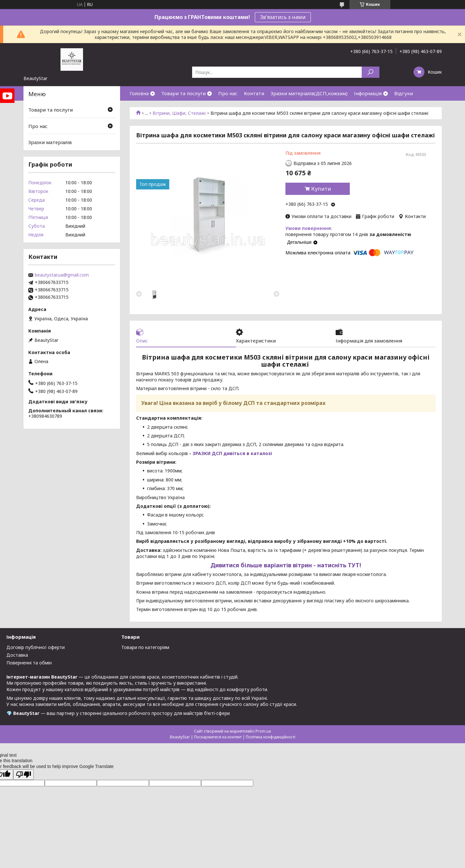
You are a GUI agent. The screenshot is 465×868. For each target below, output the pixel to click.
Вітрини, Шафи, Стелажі (179, 113)
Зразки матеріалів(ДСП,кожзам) (309, 93)
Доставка (17, 655)
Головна (139, 93)
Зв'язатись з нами (283, 17)
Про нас (228, 93)
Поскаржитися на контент (218, 737)
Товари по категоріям (145, 647)
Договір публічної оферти (36, 647)
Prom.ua (263, 731)
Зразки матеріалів (50, 142)
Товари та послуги (183, 93)
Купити (321, 189)
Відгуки (404, 93)
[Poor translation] (23, 775)
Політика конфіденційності (271, 737)
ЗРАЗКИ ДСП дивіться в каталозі (232, 453)
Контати (254, 93)
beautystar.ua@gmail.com (62, 275)
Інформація (368, 93)
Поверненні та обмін (29, 663)
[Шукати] (371, 72)
